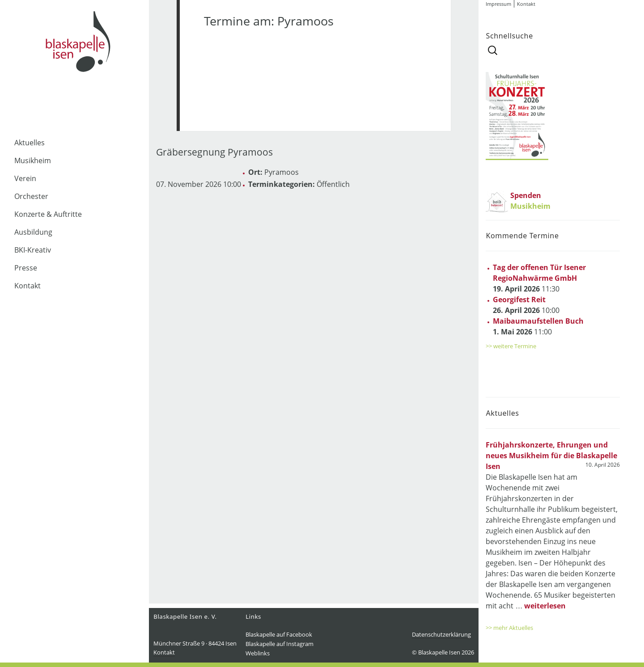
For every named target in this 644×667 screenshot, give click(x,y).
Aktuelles (30, 143)
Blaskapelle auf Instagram (280, 644)
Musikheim (33, 160)
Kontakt (28, 286)
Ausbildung (33, 232)
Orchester (31, 196)
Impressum (498, 4)
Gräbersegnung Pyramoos (214, 152)
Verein (25, 178)
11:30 (539, 278)
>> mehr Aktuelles (509, 628)
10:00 (526, 305)
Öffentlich (333, 184)
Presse (26, 268)
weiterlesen (545, 606)
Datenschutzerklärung (441, 634)
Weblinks (258, 653)
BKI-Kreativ (33, 250)
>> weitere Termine (511, 346)
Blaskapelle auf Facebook (279, 634)
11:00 (538, 326)
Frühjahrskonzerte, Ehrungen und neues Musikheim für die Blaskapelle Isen (551, 456)
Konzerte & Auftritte (48, 214)
